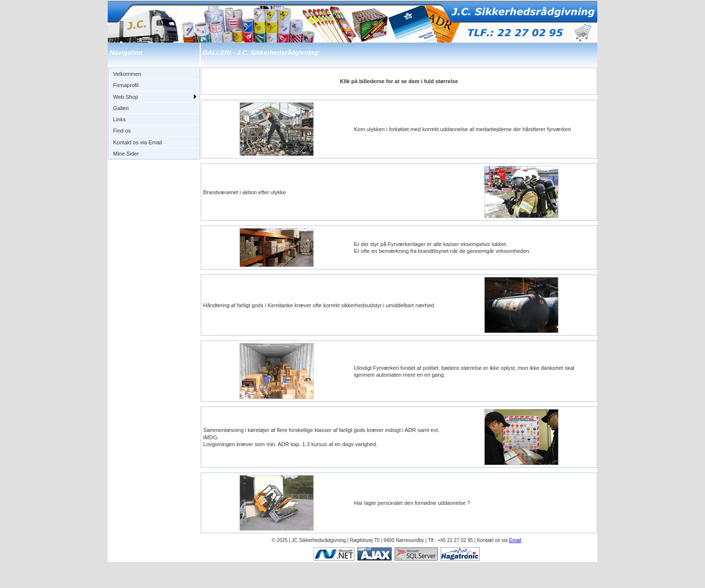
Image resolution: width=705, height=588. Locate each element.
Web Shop (126, 97)
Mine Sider (126, 154)
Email (515, 540)
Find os (122, 131)
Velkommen (127, 74)
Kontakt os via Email (138, 142)
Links (119, 119)
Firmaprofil (126, 85)
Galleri (121, 108)
